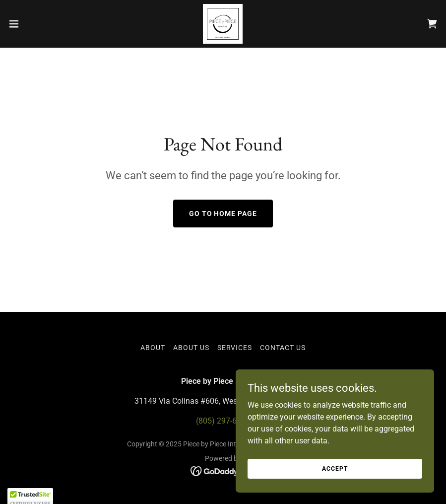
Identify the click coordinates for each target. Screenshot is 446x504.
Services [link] (235, 348)
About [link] (153, 348)
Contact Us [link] (283, 348)
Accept (335, 489)
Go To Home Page (223, 214)
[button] (37, 24)
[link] (223, 24)
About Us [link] (191, 348)
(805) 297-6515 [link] (223, 421)
